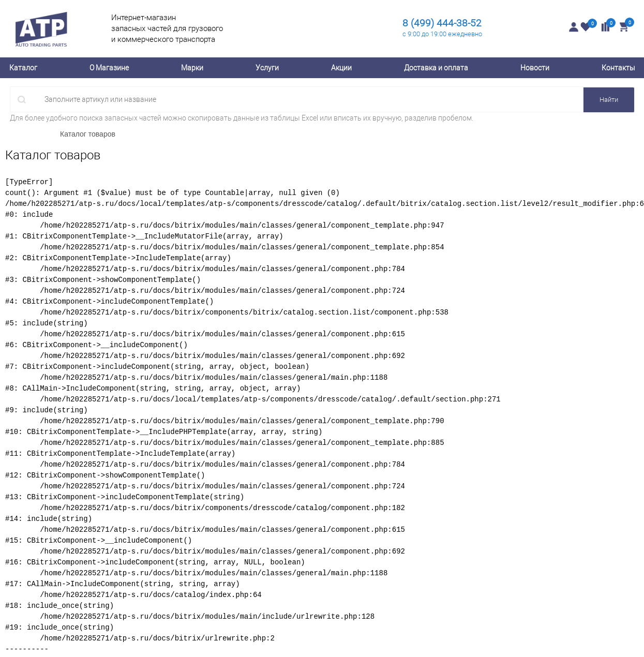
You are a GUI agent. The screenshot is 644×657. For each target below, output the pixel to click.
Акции (341, 68)
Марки (192, 68)
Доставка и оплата (436, 68)
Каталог (23, 68)
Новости (535, 68)
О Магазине (109, 68)
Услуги (267, 68)
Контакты (618, 68)
